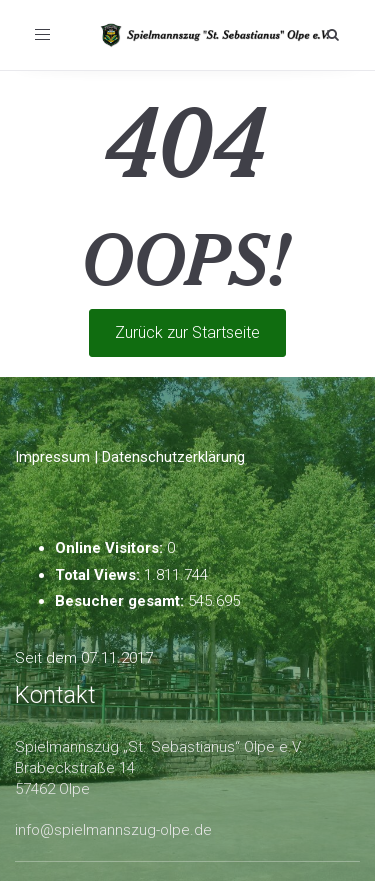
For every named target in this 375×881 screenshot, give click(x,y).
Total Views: (99, 575)
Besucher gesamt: (121, 601)
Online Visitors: (111, 548)
